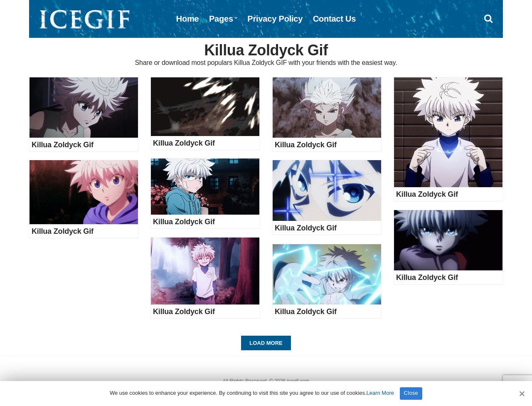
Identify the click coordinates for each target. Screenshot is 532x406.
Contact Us (335, 19)
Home (188, 19)
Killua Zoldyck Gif (63, 145)
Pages (221, 19)
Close (411, 393)
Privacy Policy (275, 19)
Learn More (380, 393)
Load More (266, 343)
